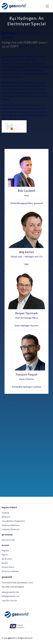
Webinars (6, 517)
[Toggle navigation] (47, 6)
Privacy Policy (8, 567)
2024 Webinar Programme (13, 521)
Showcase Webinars (11, 525)
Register (5, 551)
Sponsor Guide (8, 540)
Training (5, 513)
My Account (7, 559)
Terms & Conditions (10, 571)
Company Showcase (11, 529)
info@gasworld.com (11, 596)
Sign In (5, 555)
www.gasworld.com (10, 592)
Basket (5, 563)
